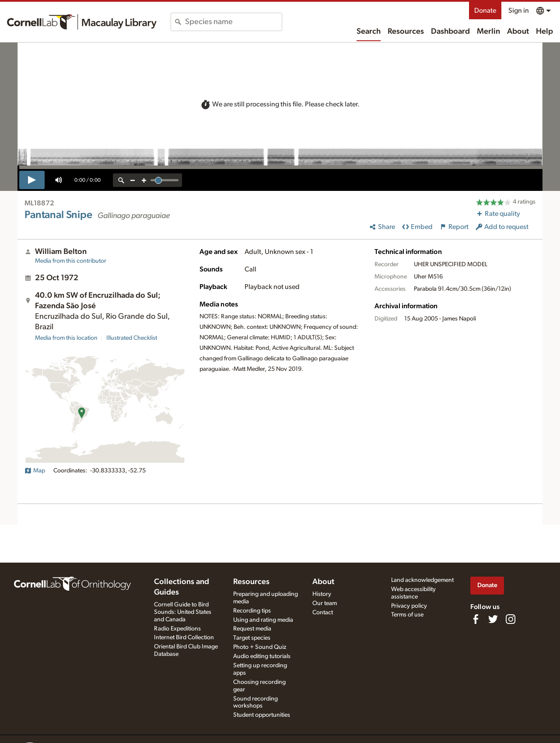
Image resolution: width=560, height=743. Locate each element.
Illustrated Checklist (132, 338)
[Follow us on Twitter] (493, 619)
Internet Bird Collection (184, 637)
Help (544, 32)
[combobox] (233, 22)
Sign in (519, 11)
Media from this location (66, 338)
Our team (325, 603)
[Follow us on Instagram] (511, 619)
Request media (252, 629)
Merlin (488, 32)
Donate (485, 11)
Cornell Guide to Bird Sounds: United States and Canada (183, 612)
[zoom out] (133, 180)
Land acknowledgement (422, 580)
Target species (252, 638)
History (322, 594)
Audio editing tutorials (262, 656)
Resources (406, 32)
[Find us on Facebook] (476, 619)
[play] (32, 180)
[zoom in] (144, 180)
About (518, 32)
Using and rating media (263, 620)
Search (369, 32)
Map (35, 471)
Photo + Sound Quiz (260, 647)
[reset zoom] (121, 180)
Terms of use (407, 615)
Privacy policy (409, 606)
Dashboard (450, 32)
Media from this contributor (71, 261)
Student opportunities (262, 715)
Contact (323, 613)
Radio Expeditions (177, 629)
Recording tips (252, 611)
